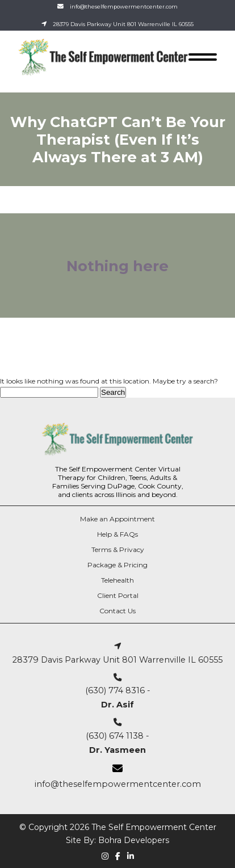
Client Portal (118, 595)
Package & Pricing (117, 565)
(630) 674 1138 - (117, 737)
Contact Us (117, 611)
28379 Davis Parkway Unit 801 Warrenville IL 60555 (123, 24)
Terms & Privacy (118, 549)
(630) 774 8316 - (118, 692)
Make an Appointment (117, 519)
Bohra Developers (134, 840)
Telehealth (117, 580)
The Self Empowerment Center (154, 827)
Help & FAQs (117, 534)
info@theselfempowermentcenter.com (124, 7)
